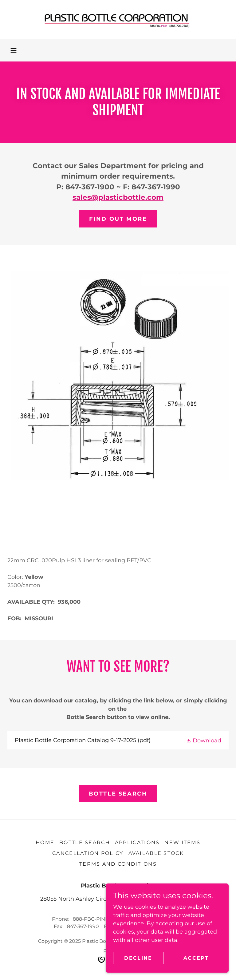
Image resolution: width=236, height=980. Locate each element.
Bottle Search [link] (85, 842)
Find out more (118, 219)
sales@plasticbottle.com (118, 197)
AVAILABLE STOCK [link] (156, 853)
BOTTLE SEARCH (118, 794)
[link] (118, 20)
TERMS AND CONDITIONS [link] (118, 864)
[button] (14, 50)
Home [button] (45, 842)
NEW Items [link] (182, 842)
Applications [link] (137, 842)
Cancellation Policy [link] (88, 853)
